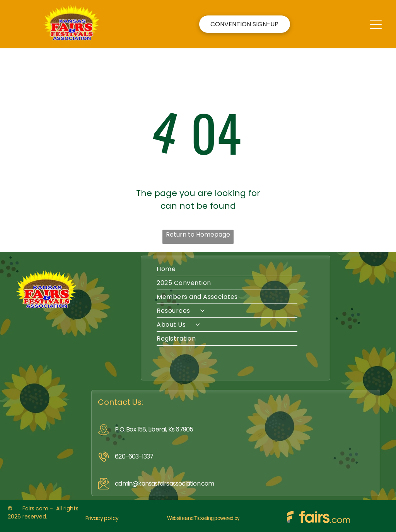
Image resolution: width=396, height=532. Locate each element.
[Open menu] (376, 24)
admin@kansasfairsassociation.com (164, 483)
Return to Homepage (198, 234)
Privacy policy (102, 518)
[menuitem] (236, 269)
